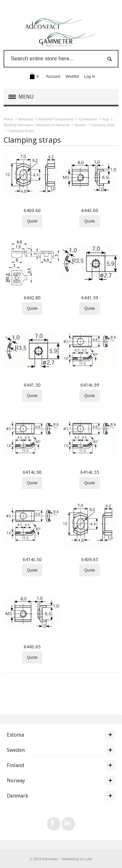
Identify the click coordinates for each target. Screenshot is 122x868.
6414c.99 (90, 385)
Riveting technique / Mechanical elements (37, 125)
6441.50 (32, 385)
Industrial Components (56, 119)
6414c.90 (32, 472)
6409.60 (32, 211)
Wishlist (72, 77)
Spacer (80, 125)
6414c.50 (32, 560)
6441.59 (90, 298)
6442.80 (32, 298)
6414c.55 (90, 472)
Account (53, 77)
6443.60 (90, 211)
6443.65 (32, 647)
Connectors (88, 119)
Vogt (105, 119)
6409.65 (90, 560)
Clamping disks (103, 125)
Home (8, 119)
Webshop (26, 119)
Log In (90, 77)
